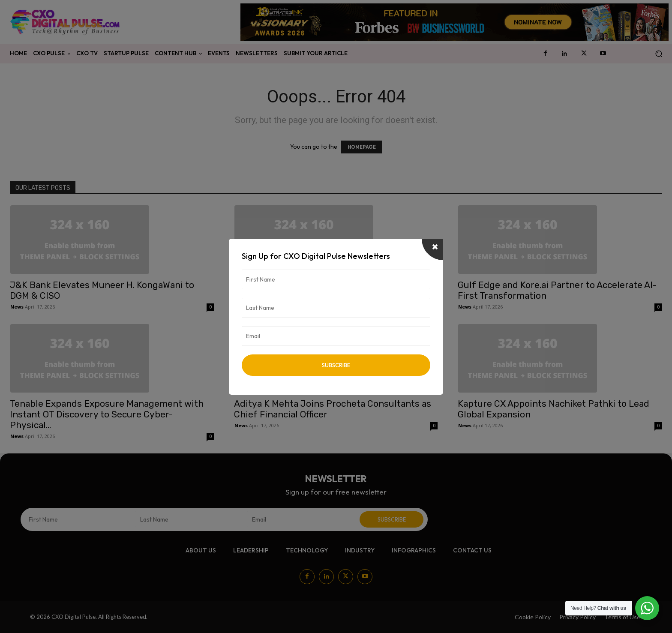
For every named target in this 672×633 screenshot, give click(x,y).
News (17, 307)
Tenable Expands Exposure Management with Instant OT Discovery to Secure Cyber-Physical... (107, 414)
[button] (658, 54)
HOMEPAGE (362, 147)
